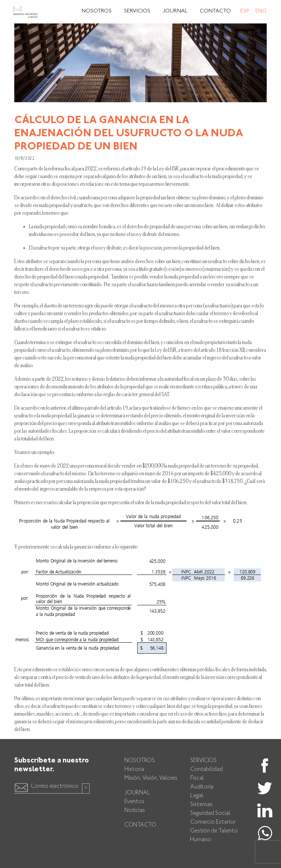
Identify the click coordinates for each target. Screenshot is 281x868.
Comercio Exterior (213, 822)
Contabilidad (207, 770)
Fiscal (197, 778)
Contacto (215, 11)
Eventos (134, 802)
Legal (197, 796)
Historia (134, 770)
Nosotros (97, 11)
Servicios (137, 11)
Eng (261, 11)
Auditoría (202, 787)
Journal (175, 11)
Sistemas (201, 805)
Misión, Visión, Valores (151, 778)
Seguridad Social (210, 814)
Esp (245, 11)
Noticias (135, 811)
